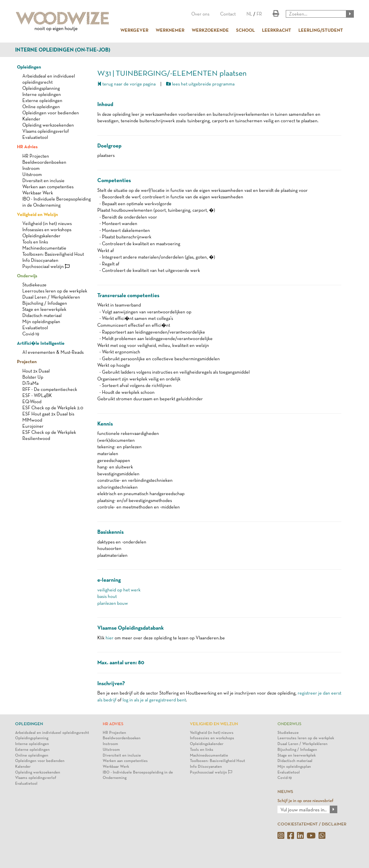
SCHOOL (245, 30)
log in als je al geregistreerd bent (154, 700)
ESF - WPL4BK (37, 395)
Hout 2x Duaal (36, 371)
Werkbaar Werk (38, 193)
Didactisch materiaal (42, 315)
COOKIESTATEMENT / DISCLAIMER (312, 824)
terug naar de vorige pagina (126, 84)
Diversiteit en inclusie (43, 180)
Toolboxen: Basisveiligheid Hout (53, 254)
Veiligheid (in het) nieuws (47, 223)
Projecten (27, 361)
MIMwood (32, 420)
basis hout (107, 596)
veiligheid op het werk (119, 590)
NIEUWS (285, 792)
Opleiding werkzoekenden (48, 125)
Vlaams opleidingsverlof (46, 131)
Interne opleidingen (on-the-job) (63, 50)
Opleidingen (29, 67)
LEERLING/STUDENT (321, 30)
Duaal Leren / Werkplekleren (51, 297)
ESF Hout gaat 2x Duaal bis (48, 414)
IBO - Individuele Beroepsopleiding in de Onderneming (138, 775)
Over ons (200, 14)
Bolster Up (33, 377)
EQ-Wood (32, 402)
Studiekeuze (34, 285)
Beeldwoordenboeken (44, 162)
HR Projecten (36, 156)
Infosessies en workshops (47, 230)
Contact (228, 14)
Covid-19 (31, 334)
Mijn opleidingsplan (41, 321)
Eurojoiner (33, 426)
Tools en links (35, 242)
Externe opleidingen (42, 100)
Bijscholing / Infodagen (45, 303)
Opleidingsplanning (41, 88)
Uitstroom (32, 174)
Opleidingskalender (41, 236)
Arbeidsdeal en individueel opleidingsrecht (52, 733)
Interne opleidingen (42, 94)
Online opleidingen (41, 107)
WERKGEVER (134, 30)
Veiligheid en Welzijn (37, 214)
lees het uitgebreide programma (200, 84)
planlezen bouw (113, 603)
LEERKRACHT (277, 30)
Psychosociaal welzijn (46, 266)
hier (110, 638)
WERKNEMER (170, 30)
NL (249, 14)
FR (259, 14)
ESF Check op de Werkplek (49, 432)
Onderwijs (27, 276)
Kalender (31, 119)
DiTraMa (30, 383)
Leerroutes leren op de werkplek (55, 291)
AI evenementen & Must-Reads (53, 352)
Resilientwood (36, 438)
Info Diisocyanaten (40, 260)
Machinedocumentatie (44, 248)
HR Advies (27, 146)
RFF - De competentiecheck (50, 389)
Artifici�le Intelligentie (41, 343)
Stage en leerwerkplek (44, 309)
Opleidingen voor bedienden (51, 113)
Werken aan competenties (48, 187)
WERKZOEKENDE (210, 30)
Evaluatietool (35, 137)
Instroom (31, 168)
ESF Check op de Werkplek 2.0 (53, 408)
